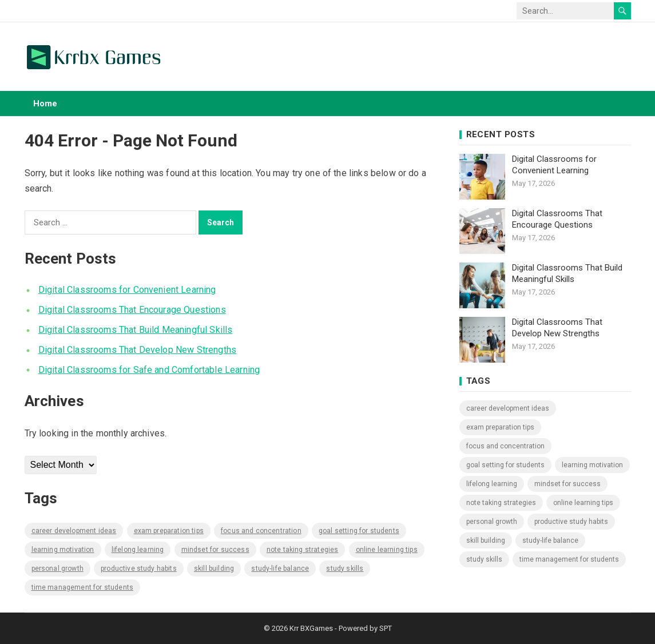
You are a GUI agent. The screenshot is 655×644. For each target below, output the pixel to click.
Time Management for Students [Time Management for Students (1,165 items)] (82, 587)
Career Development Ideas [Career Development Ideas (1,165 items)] (74, 531)
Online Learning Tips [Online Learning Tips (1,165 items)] (387, 550)
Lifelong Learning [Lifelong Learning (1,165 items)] (138, 550)
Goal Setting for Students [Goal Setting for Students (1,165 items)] (359, 531)
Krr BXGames (311, 628)
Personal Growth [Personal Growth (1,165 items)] (57, 569)
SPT (386, 628)
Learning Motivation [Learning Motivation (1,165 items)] (63, 550)
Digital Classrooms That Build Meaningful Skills (136, 330)
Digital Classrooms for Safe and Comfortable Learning (149, 370)
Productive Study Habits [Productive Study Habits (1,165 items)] (139, 569)
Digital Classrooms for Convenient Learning (127, 290)
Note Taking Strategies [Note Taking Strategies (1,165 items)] (303, 550)
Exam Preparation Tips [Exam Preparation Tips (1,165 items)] (169, 531)
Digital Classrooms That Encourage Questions (132, 310)
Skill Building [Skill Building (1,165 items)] (214, 569)
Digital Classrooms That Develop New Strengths (137, 350)
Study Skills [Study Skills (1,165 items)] (345, 569)
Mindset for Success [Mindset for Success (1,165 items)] (215, 550)
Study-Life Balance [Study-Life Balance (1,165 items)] (280, 569)
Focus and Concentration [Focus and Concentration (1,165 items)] (261, 531)
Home (45, 104)
